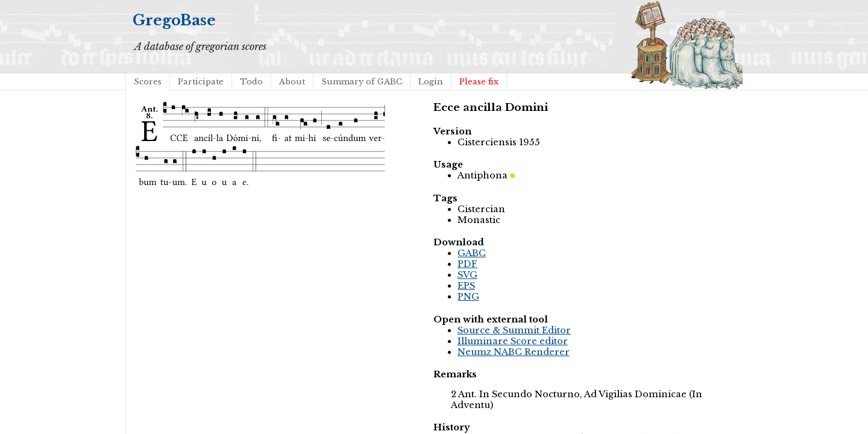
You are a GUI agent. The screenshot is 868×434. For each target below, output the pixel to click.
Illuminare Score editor (513, 341)
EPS (466, 286)
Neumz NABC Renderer (514, 352)
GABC (472, 253)
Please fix (479, 82)
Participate (201, 82)
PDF (467, 264)
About (292, 82)
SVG (467, 275)
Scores (148, 82)
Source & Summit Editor (514, 330)
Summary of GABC (362, 82)
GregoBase (174, 20)
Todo (251, 82)
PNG (468, 297)
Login (431, 82)
